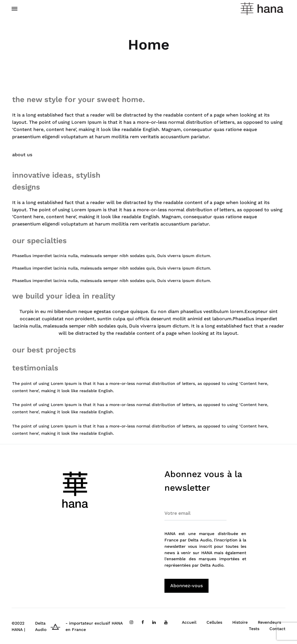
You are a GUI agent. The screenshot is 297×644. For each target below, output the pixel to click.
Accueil (189, 622)
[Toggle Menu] (15, 9)
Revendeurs (269, 622)
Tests (254, 629)
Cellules (214, 622)
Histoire (240, 622)
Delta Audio (212, 565)
